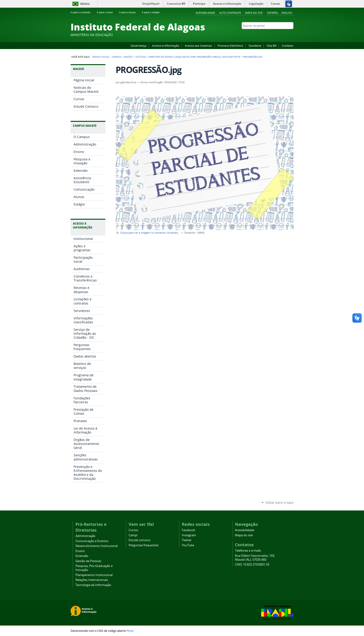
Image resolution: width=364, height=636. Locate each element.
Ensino (80, 551)
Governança (139, 46)
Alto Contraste (230, 13)
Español (273, 13)
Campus (116, 57)
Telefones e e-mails (248, 551)
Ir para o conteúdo (82, 12)
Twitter (285, 35)
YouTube (274, 35)
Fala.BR (271, 46)
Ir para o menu (107, 12)
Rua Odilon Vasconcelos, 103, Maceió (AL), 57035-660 (255, 558)
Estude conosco (140, 540)
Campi (133, 535)
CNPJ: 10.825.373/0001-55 (252, 565)
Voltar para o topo (279, 502)
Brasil (85, 4)
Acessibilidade (205, 13)
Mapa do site (254, 13)
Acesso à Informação (166, 46)
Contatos (288, 46)
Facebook (268, 35)
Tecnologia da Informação (93, 585)
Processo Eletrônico (230, 46)
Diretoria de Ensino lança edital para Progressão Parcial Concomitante (194, 57)
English (287, 13)
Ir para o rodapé (153, 12)
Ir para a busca (129, 12)
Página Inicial (101, 57)
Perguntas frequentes (144, 545)
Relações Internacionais (92, 580)
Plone (130, 631)
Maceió (128, 57)
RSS (291, 35)
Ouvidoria (255, 46)
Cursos (133, 530)
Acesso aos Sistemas (198, 46)
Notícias (141, 57)
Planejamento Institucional (94, 575)
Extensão (82, 556)
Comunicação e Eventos (92, 541)
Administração (85, 536)
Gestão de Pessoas (88, 561)
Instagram (279, 35)
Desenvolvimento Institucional (97, 546)
